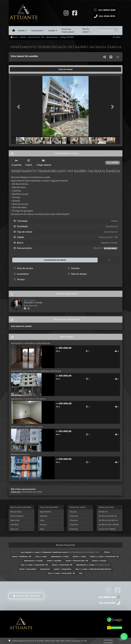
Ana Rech (15, 524)
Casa (42, 520)
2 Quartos (74, 516)
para (41, 556)
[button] (19, 107)
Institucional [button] (36, 31)
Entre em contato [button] (26, 596)
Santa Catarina (17, 516)
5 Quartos (74, 529)
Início (14, 37)
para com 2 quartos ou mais (93, 565)
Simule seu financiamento (68, 31)
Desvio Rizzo (16, 512)
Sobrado (44, 516)
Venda (23, 37)
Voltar (117, 37)
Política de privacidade (108, 641)
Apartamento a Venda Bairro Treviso (27, 426)
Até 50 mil (103, 512)
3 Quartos (74, 520)
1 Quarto (73, 512)
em (22, 556)
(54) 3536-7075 (107, 16)
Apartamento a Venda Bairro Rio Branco (28, 399)
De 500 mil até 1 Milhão (109, 524)
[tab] (19, 69)
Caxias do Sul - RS (36, 37)
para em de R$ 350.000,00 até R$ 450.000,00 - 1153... (60, 552)
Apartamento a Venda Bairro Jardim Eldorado (31, 343)
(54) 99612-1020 (107, 10)
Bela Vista (15, 520)
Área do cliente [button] (86, 30)
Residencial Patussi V (20, 454)
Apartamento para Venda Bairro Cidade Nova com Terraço (36, 371)
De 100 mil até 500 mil (108, 520)
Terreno (43, 524)
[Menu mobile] (14, 31)
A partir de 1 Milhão (107, 529)
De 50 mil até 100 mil (108, 516)
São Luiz (14, 529)
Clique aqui (16, 492)
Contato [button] (52, 31)
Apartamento (52, 37)
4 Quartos (74, 524)
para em (104, 556)
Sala (42, 529)
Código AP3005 (67, 37)
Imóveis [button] (21, 31)
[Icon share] (66, 13)
